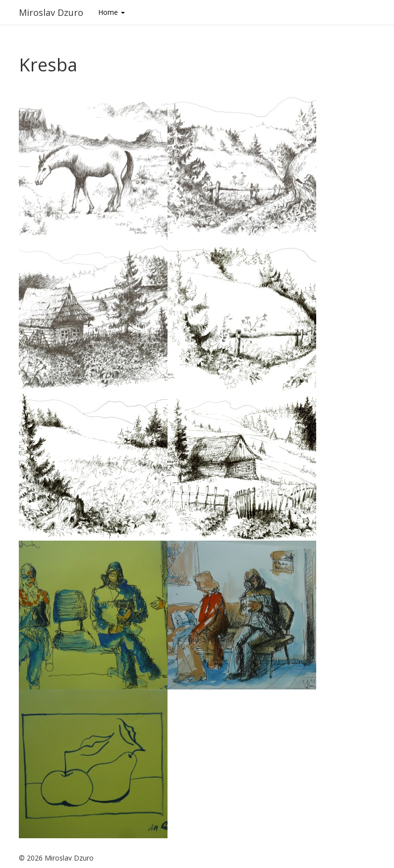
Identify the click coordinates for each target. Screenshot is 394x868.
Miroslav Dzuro (51, 12)
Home (112, 12)
